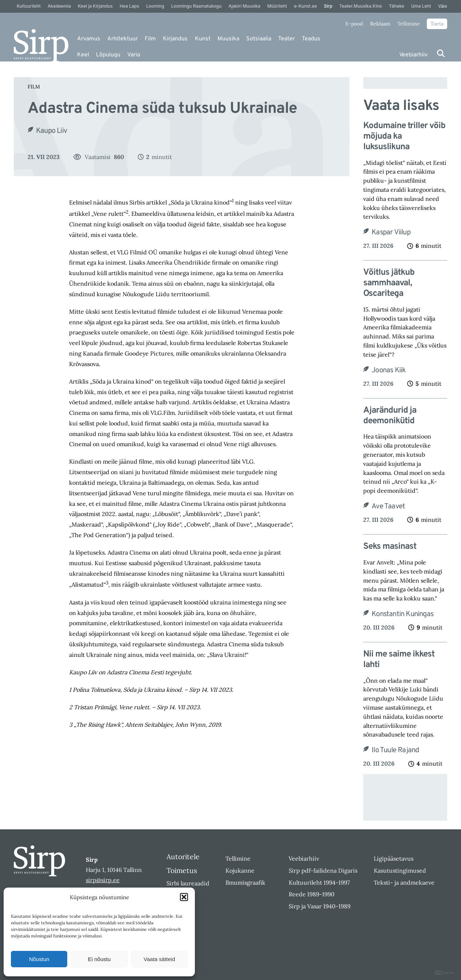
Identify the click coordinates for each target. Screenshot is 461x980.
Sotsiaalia (259, 39)
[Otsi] (441, 53)
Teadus (311, 39)
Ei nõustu (99, 959)
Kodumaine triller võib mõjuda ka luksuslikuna (404, 136)
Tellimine (409, 24)
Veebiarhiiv (413, 55)
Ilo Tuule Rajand (395, 750)
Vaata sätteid (159, 959)
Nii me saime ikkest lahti (399, 660)
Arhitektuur (123, 39)
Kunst (203, 39)
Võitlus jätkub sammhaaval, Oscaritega (389, 283)
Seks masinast (390, 547)
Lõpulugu (108, 55)
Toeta (437, 24)
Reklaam (380, 24)
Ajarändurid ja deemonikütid (390, 416)
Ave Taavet (388, 507)
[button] (184, 897)
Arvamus (89, 39)
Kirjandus (175, 39)
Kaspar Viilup (391, 233)
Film (150, 39)
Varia (134, 55)
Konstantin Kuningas (402, 614)
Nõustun (39, 959)
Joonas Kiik (389, 370)
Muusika (228, 39)
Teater (286, 39)
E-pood (354, 24)
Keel (83, 55)
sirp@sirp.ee (103, 880)
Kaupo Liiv (51, 131)
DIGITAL (445, 973)
